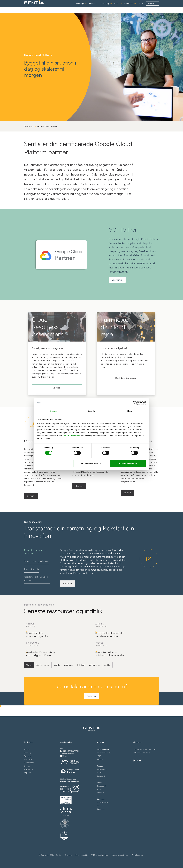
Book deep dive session (126, 378)
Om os (27, 798)
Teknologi (105, 7)
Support (28, 804)
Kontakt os (152, 7)
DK (139, 7)
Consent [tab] (53, 411)
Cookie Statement (71, 436)
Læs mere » (117, 280)
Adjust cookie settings (91, 463)
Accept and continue (128, 463)
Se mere (31, 496)
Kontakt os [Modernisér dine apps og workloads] (67, 584)
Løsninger (80, 7)
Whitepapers (95, 708)
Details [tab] (91, 411)
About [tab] (130, 411)
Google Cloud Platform (48, 126)
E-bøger (81, 708)
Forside (27, 781)
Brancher (93, 7)
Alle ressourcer (43, 708)
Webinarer (68, 708)
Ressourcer (128, 7)
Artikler (107, 708)
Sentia (116, 7)
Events (57, 708)
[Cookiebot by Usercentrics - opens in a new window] (135, 403)
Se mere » (57, 388)
